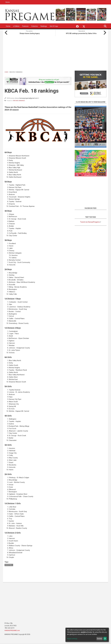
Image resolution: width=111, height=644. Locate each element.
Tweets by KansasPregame (91, 222)
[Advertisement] (55, 52)
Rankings (44, 26)
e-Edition (16, 26)
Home (8, 2)
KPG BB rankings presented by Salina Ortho (82, 33)
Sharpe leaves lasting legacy (29, 33)
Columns (35, 26)
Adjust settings (72, 639)
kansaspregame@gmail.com (29, 98)
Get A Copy (54, 26)
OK (105, 639)
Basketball (9, 565)
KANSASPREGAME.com (13, 630)
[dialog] (87, 635)
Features (25, 26)
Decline (100, 639)
